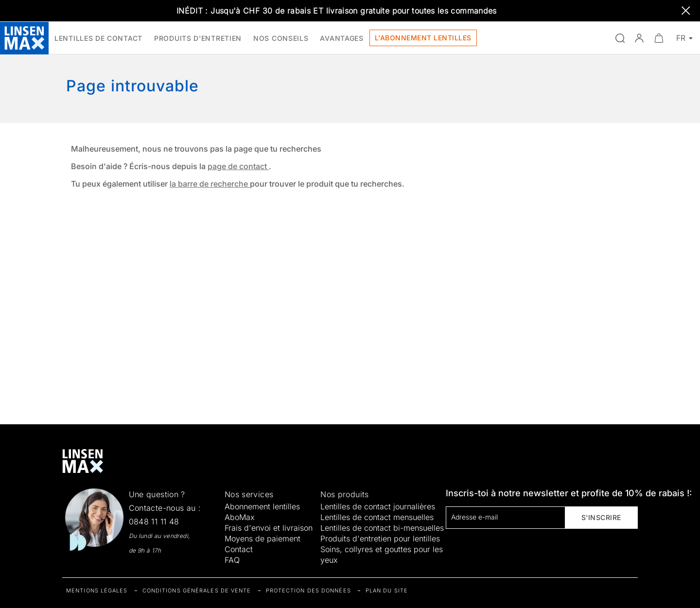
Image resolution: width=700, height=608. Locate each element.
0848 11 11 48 (154, 521)
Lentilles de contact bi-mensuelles (382, 528)
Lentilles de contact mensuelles (377, 517)
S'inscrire (601, 517)
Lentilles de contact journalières (378, 506)
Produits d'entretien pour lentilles (380, 539)
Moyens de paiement (262, 539)
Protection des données (308, 591)
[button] (639, 38)
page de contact (238, 166)
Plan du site (387, 591)
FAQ (232, 560)
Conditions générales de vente (197, 591)
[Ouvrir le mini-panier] (659, 38)
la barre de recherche (210, 184)
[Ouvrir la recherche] (620, 38)
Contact (239, 549)
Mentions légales (97, 591)
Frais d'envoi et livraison (269, 528)
